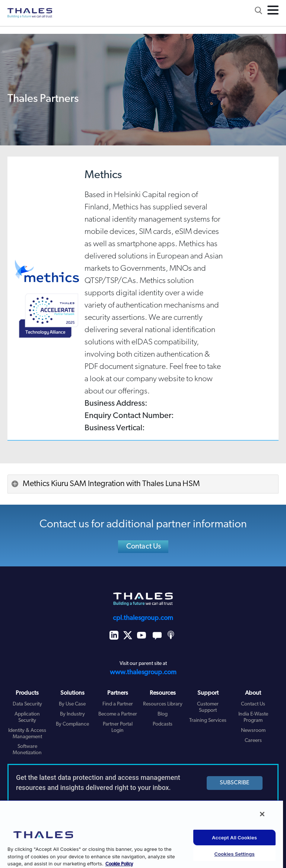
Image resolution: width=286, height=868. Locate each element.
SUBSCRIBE (235, 783)
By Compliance (72, 724)
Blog (163, 714)
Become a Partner (118, 714)
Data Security (27, 704)
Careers (253, 741)
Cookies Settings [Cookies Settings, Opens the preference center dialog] (234, 854)
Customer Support (208, 707)
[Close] (262, 814)
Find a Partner (118, 704)
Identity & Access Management (27, 734)
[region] (142, 834)
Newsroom (253, 731)
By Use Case (72, 704)
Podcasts (163, 724)
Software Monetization (27, 750)
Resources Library (163, 704)
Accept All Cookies (234, 838)
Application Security (27, 717)
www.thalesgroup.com (143, 673)
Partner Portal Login (118, 727)
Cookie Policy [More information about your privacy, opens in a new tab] (119, 864)
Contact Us (144, 547)
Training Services (208, 721)
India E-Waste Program (253, 717)
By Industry (72, 714)
